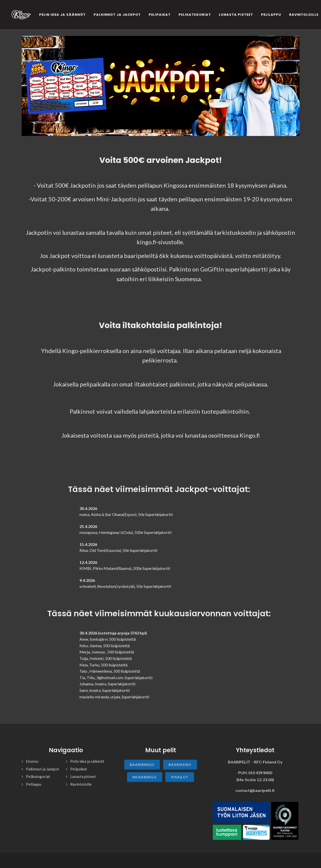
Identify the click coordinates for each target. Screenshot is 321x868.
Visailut (180, 777)
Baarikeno (180, 765)
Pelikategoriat (38, 776)
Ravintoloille (81, 784)
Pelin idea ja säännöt (87, 761)
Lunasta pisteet (83, 776)
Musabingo (145, 777)
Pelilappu (34, 784)
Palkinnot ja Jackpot (42, 769)
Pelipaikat (79, 769)
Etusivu (32, 761)
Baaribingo (142, 765)
